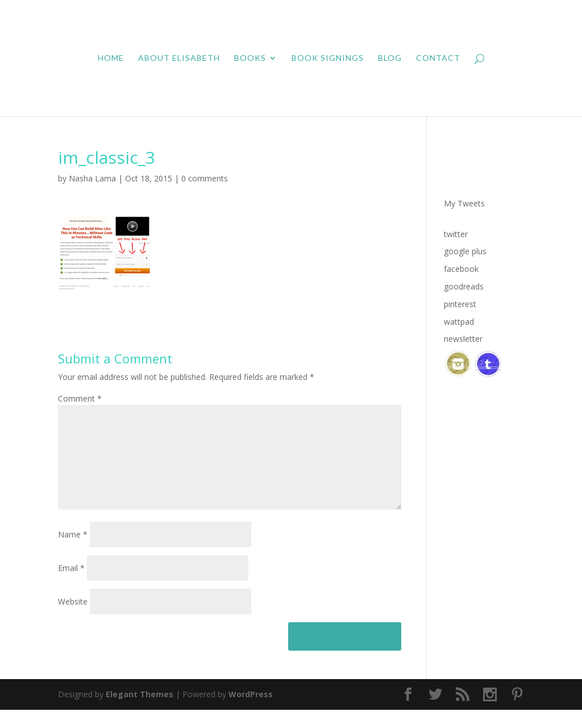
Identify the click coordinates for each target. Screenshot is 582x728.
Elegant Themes (140, 712)
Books (250, 58)
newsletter (463, 339)
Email (71, 586)
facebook (461, 269)
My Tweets (464, 203)
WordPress (251, 712)
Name (73, 553)
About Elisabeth (179, 58)
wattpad (459, 322)
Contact (438, 58)
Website (73, 620)
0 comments (205, 178)
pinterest (460, 304)
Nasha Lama (92, 178)
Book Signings (328, 58)
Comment (80, 398)
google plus (465, 251)
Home (111, 58)
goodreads (464, 286)
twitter (456, 234)
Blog (390, 58)
